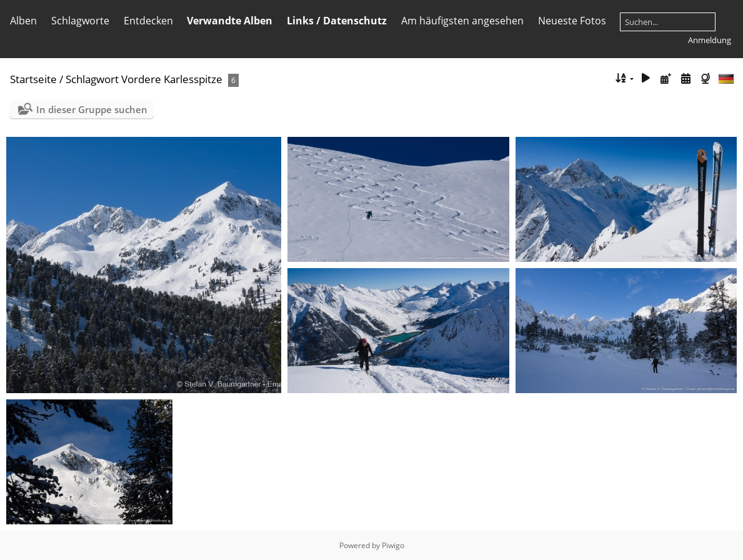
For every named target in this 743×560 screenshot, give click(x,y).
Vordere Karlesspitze (172, 79)
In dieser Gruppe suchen (92, 109)
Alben (23, 21)
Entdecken (148, 21)
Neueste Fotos (572, 21)
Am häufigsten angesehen (462, 21)
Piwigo (393, 545)
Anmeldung (710, 40)
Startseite (33, 79)
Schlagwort (92, 79)
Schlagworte (80, 21)
